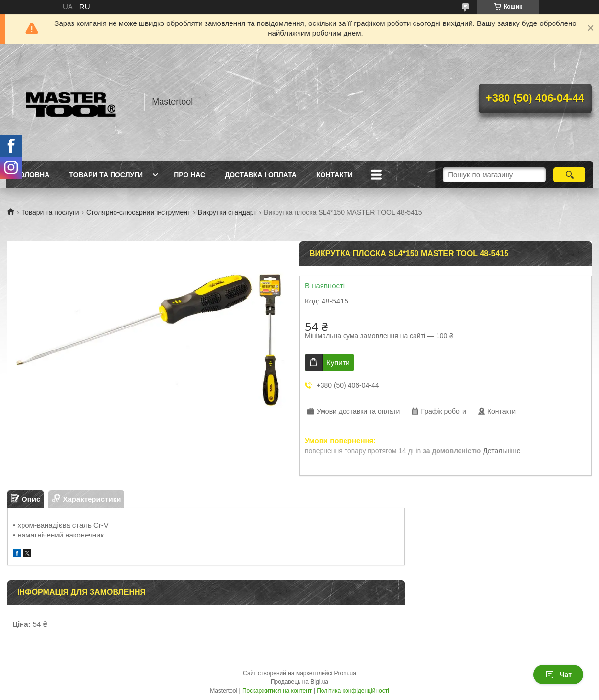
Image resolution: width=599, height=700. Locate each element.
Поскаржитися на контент (277, 691)
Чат (558, 675)
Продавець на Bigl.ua (299, 682)
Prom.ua (345, 673)
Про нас (189, 175)
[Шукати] (569, 175)
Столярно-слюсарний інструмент (138, 212)
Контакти (334, 175)
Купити (338, 362)
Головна (33, 175)
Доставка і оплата (261, 175)
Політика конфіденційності (353, 691)
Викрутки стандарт (227, 212)
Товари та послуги (106, 175)
